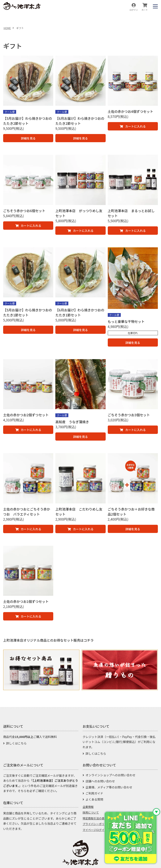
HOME (7, 28)
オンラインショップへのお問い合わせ (110, 775)
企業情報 (88, 807)
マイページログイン (95, 830)
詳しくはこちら (16, 743)
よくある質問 (94, 799)
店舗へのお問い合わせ (100, 781)
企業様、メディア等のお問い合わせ (109, 787)
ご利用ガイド (94, 793)
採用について (91, 812)
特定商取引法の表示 (95, 818)
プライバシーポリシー (96, 824)
